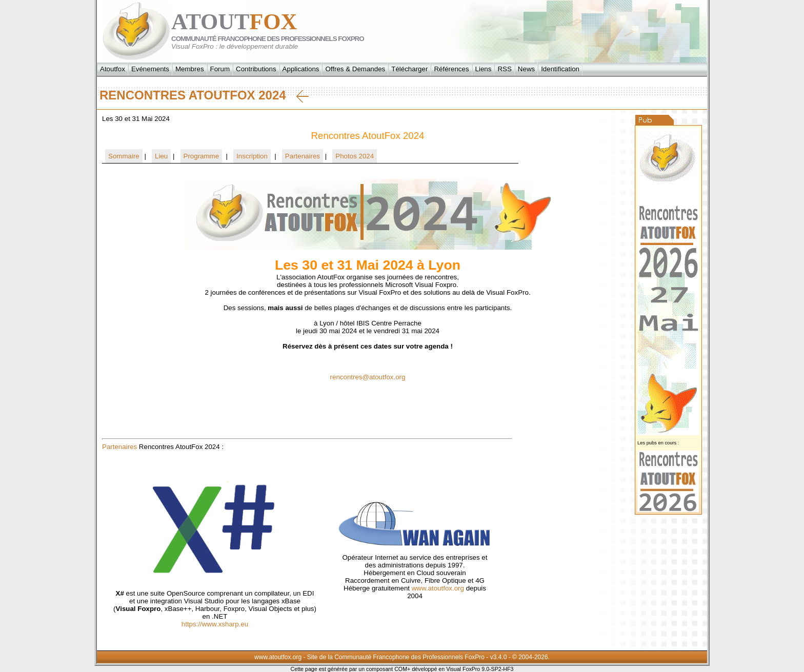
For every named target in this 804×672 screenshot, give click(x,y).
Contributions (256, 69)
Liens (484, 69)
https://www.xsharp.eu (215, 624)
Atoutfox (113, 69)
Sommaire (124, 156)
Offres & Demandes (355, 69)
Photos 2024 (355, 156)
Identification (560, 69)
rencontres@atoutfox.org (368, 377)
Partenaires (303, 156)
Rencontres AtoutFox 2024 (204, 95)
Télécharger (409, 69)
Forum (220, 69)
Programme (202, 156)
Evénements (150, 69)
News (526, 69)
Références (451, 69)
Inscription (252, 156)
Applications (301, 69)
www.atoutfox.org (438, 588)
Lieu (161, 156)
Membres (190, 69)
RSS (504, 69)
